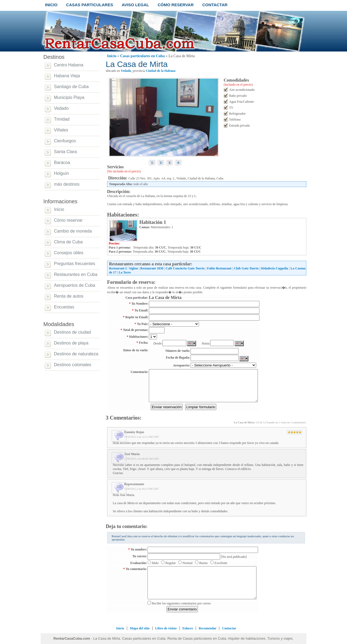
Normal (187, 563)
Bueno (203, 563)
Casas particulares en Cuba (142, 56)
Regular (171, 563)
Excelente (221, 563)
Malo (155, 563)
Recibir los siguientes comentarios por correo (181, 603)
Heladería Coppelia (275, 268)
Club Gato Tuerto (246, 268)
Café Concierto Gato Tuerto (185, 268)
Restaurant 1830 (152, 268)
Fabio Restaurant (219, 268)
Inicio (112, 56)
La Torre (125, 272)
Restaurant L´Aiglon (123, 268)
